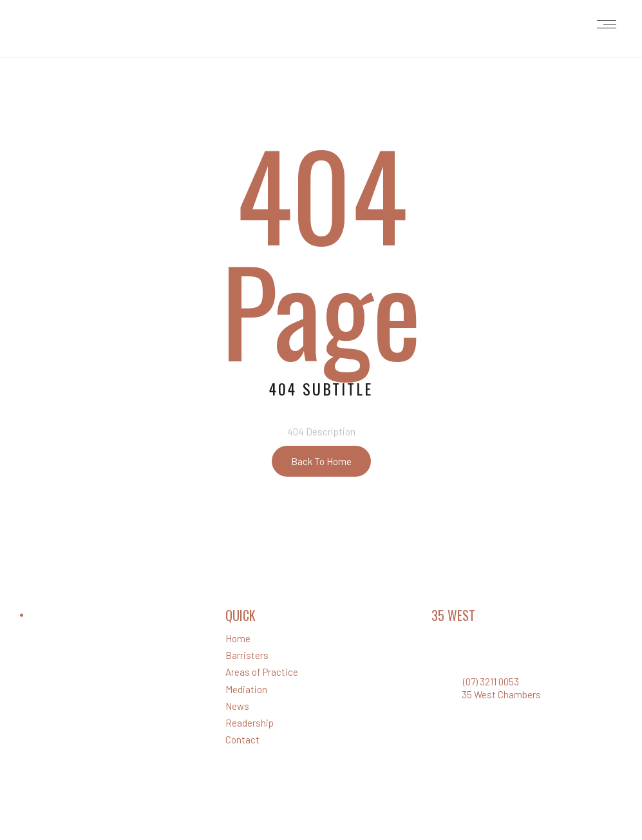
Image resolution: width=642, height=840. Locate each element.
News (237, 706)
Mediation (246, 689)
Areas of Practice (262, 672)
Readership (250, 723)
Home (238, 638)
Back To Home (321, 461)
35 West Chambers (501, 694)
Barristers (247, 655)
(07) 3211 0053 (491, 682)
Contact (242, 740)
